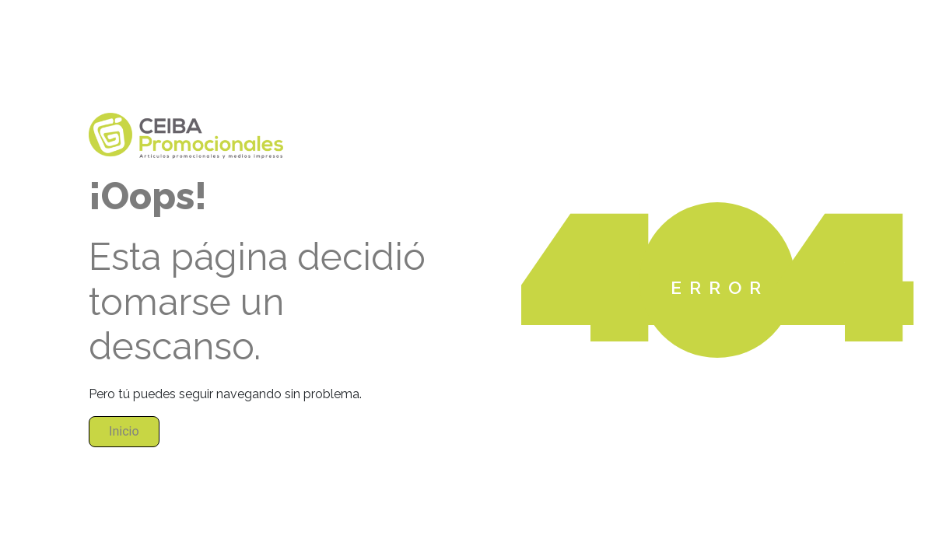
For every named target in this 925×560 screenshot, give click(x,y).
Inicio (124, 431)
